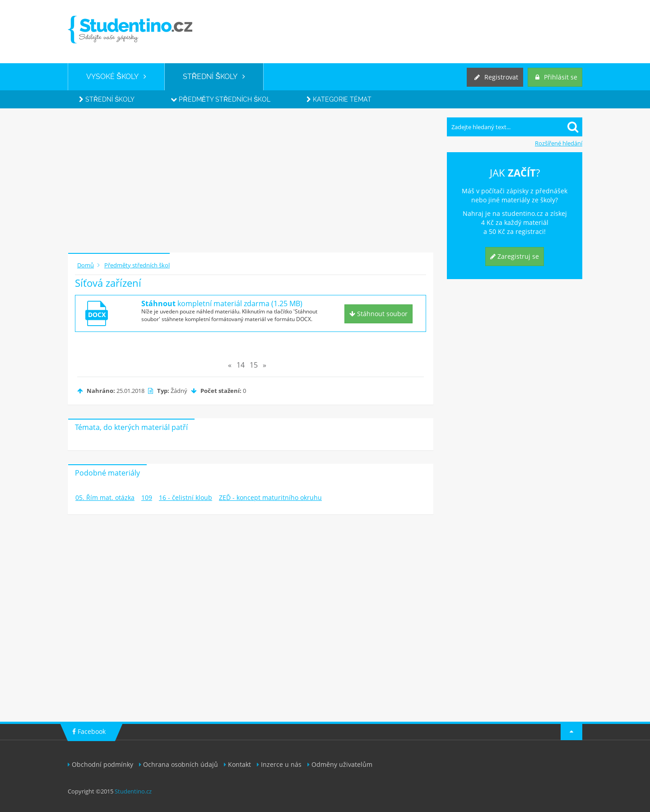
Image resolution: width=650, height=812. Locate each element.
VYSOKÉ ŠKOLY (116, 77)
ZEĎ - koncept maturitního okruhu (270, 497)
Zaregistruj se (515, 256)
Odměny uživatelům (340, 764)
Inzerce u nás (279, 764)
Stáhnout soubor (378, 314)
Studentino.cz (133, 791)
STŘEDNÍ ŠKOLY (214, 77)
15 (254, 365)
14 (241, 365)
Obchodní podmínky (100, 764)
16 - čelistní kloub (186, 497)
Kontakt (237, 764)
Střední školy (107, 99)
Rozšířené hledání (559, 143)
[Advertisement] (251, 181)
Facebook (89, 731)
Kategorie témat (339, 99)
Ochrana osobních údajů (179, 764)
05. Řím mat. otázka (105, 497)
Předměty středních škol (221, 99)
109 (147, 497)
